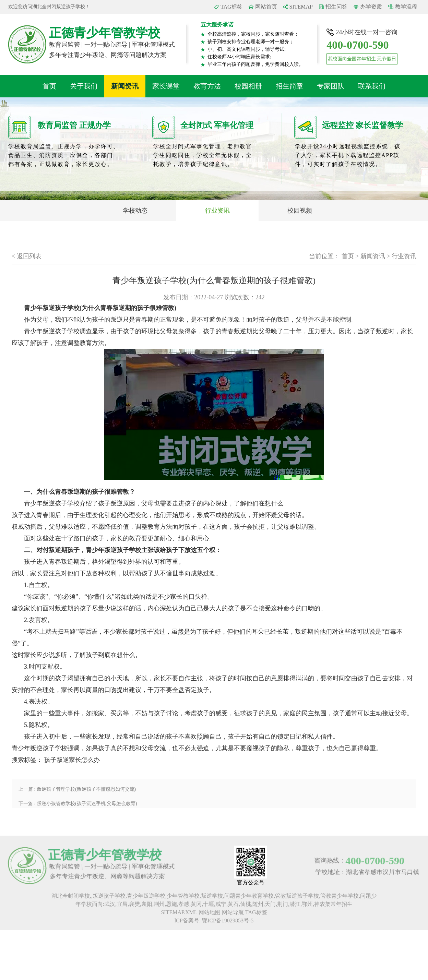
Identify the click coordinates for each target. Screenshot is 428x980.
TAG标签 (231, 7)
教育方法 (207, 86)
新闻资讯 (125, 86)
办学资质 (371, 7)
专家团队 (331, 86)
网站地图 (210, 912)
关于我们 (84, 86)
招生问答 (336, 7)
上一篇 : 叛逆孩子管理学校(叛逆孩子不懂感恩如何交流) (77, 789)
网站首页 (266, 7)
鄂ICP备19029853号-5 (228, 921)
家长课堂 (166, 86)
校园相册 (248, 86)
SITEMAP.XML (179, 912)
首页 (49, 86)
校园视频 (300, 211)
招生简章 (289, 86)
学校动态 (135, 211)
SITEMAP (301, 7)
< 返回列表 (27, 256)
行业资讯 (217, 211)
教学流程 (406, 7)
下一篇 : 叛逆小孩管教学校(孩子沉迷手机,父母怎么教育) (78, 804)
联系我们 (372, 86)
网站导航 (233, 912)
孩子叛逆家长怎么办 (72, 760)
